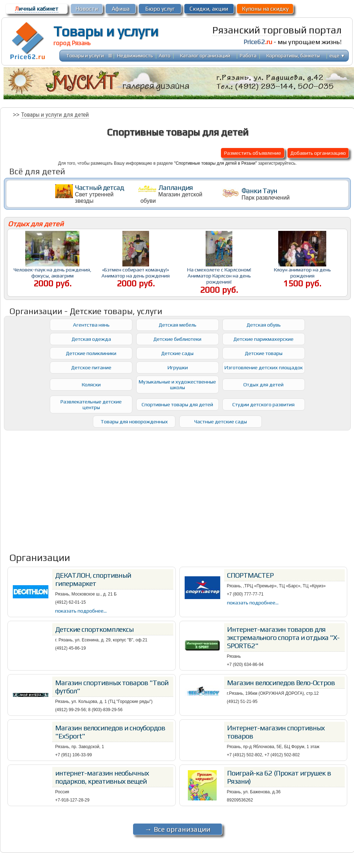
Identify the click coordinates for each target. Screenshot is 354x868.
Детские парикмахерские (263, 339)
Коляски (91, 384)
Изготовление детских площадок (263, 367)
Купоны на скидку (265, 9)
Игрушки (178, 367)
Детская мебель (178, 325)
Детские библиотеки (177, 339)
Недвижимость (135, 55)
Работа (248, 55)
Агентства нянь (91, 325)
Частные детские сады (221, 421)
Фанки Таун (259, 190)
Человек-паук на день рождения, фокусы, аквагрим (52, 272)
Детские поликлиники (91, 353)
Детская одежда (91, 339)
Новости (87, 9)
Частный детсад (99, 187)
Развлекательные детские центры (91, 404)
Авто (165, 55)
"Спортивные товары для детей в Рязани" (215, 163)
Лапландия (176, 187)
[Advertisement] (178, 487)
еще (337, 55)
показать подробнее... (81, 611)
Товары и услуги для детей (55, 115)
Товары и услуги (106, 31)
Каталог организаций (205, 55)
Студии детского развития (263, 404)
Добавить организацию (318, 153)
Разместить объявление (253, 153)
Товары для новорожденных (134, 421)
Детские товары (264, 353)
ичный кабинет (37, 9)
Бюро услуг (160, 9)
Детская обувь (264, 325)
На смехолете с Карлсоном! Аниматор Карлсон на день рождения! (219, 276)
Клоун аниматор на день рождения (302, 272)
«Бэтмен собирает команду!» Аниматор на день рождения (136, 272)
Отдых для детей (263, 384)
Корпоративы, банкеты (293, 55)
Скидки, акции (209, 9)
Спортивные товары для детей (177, 404)
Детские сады (177, 353)
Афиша (121, 9)
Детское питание (91, 367)
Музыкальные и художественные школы (177, 384)
